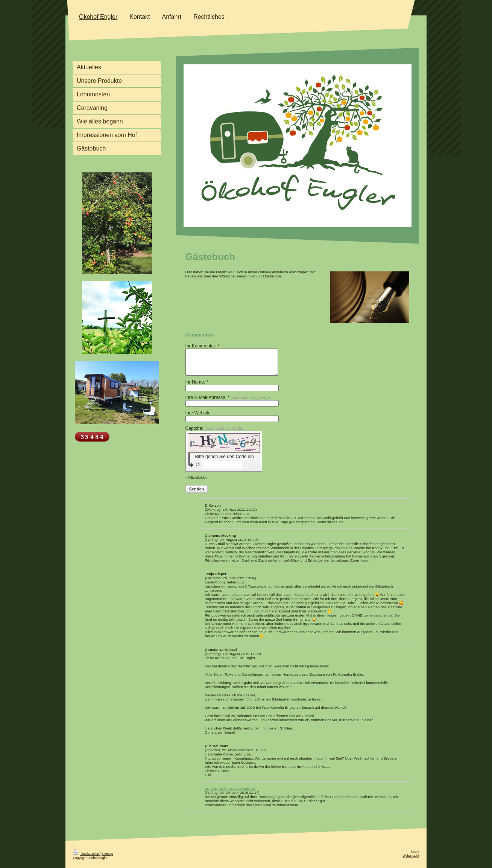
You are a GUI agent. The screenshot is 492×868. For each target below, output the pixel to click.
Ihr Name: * (197, 382)
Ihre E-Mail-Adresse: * (228, 397)
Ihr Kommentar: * (203, 346)
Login (415, 851)
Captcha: (215, 428)
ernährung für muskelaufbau (230, 788)
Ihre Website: (199, 413)
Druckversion (87, 854)
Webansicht (411, 856)
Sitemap (107, 854)
